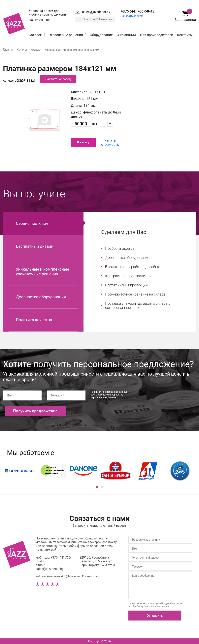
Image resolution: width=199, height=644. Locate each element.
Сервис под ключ (32, 223)
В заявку (83, 142)
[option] (44, 119)
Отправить (155, 616)
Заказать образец (58, 79)
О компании (126, 35)
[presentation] (166, 398)
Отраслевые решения (66, 35)
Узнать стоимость (110, 142)
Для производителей (156, 35)
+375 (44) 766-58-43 (138, 11)
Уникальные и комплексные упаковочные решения (42, 272)
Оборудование (101, 35)
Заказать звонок (132, 16)
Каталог (35, 35)
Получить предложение (35, 411)
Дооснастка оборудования (41, 297)
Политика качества (34, 320)
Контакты (185, 35)
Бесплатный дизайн (35, 246)
